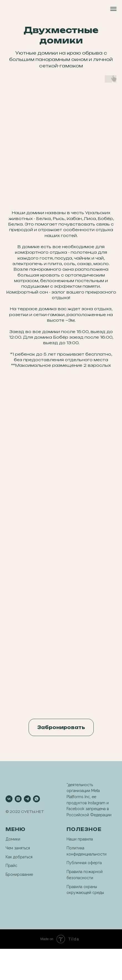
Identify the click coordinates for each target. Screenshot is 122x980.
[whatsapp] (36, 799)
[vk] (9, 799)
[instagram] (18, 799)
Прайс (11, 866)
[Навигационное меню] (113, 9)
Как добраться (19, 857)
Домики (13, 839)
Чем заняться (18, 848)
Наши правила (80, 839)
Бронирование (19, 874)
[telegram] (27, 799)
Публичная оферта (84, 863)
